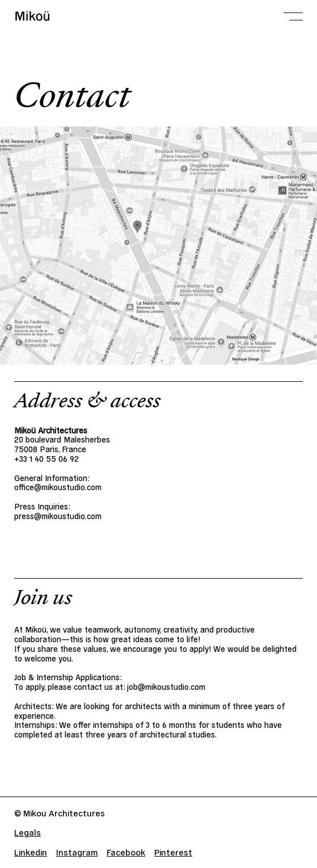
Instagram (77, 852)
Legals (28, 832)
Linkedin (31, 852)
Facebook (126, 852)
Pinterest (173, 852)
